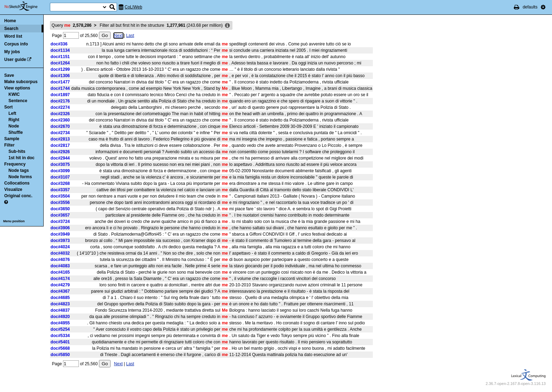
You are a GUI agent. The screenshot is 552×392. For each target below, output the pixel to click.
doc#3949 (60, 234)
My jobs (12, 52)
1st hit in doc (21, 158)
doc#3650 (60, 209)
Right (14, 120)
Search (11, 29)
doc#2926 (60, 152)
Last (130, 36)
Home (10, 21)
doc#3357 (60, 190)
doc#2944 (60, 158)
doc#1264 (60, 63)
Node (14, 126)
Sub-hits (17, 151)
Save (9, 75)
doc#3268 (60, 183)
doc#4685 (60, 298)
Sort (8, 107)
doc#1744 (60, 88)
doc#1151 (60, 57)
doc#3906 (60, 228)
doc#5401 (60, 342)
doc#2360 (60, 120)
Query (72, 25)
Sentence (18, 101)
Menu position (14, 221)
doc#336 (59, 44)
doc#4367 (60, 291)
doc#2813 (60, 139)
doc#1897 (60, 95)
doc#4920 (60, 317)
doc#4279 (60, 285)
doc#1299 (60, 69)
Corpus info (16, 44)
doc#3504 (60, 196)
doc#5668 (60, 348)
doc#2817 (60, 145)
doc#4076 (60, 260)
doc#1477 (60, 82)
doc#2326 (60, 114)
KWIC (14, 94)
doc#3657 (60, 215)
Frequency (15, 164)
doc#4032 (60, 253)
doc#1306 (60, 76)
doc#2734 (60, 133)
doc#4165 (60, 272)
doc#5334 (60, 336)
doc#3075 (60, 164)
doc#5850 (60, 355)
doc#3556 (60, 203)
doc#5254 (60, 329)
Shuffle (16, 132)
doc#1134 (60, 50)
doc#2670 (60, 126)
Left (12, 113)
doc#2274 (60, 107)
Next (118, 36)
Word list (13, 36)
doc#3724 (60, 222)
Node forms (20, 177)
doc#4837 (60, 310)
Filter (9, 145)
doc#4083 (60, 266)
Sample (12, 139)
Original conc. (18, 196)
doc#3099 (60, 171)
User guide (15, 60)
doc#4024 (60, 247)
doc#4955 (60, 323)
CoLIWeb (133, 7)
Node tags (19, 170)
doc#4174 (60, 279)
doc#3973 (60, 241)
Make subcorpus (21, 82)
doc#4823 (60, 304)
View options (17, 88)
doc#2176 (60, 101)
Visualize (13, 189)
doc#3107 (60, 177)
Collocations (17, 183)
